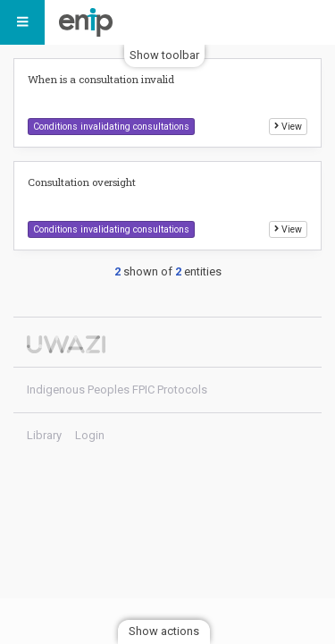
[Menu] (22, 22)
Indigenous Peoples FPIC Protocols (90, 22)
